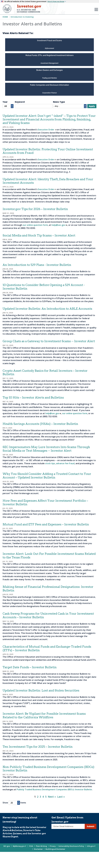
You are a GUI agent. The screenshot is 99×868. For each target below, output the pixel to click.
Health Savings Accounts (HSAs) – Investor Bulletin (40, 424)
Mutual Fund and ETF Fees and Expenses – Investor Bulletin (46, 524)
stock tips (50, 463)
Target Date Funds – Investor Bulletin (30, 667)
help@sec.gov (59, 225)
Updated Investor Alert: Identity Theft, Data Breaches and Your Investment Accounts (48, 181)
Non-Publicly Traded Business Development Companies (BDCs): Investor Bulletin (49, 769)
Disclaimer (38, 849)
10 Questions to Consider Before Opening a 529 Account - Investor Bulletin (44, 287)
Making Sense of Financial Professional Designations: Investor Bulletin (48, 589)
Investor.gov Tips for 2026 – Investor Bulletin (35, 209)
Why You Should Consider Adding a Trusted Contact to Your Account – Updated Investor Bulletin (47, 476)
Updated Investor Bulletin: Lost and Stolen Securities (41, 690)
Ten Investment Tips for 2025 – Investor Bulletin (38, 747)
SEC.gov (7, 846)
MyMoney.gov (20, 846)
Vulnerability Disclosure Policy (71, 846)
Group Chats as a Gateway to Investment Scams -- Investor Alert (49, 341)
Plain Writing (41, 846)
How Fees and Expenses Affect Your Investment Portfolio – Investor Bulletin (45, 502)
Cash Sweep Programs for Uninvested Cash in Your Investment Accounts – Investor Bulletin (48, 615)
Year (5, 102)
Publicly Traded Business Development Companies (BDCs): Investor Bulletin (54, 789)
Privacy (53, 846)
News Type (59, 102)
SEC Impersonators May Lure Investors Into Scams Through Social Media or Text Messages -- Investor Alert (46, 449)
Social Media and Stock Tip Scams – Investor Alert (39, 235)
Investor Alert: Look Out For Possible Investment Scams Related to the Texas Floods (49, 556)
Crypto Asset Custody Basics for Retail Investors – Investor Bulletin (45, 372)
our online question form (35, 225)
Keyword (20, 102)
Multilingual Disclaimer (55, 849)
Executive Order (47, 130)
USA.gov (91, 846)
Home (5, 17)
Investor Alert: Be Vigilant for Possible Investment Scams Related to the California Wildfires (44, 715)
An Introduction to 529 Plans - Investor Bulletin (37, 265)
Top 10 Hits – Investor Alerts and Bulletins (33, 398)
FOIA (31, 846)
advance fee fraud (65, 463)
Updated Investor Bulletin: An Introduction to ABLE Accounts (47, 309)
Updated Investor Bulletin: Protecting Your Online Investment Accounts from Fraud (48, 151)
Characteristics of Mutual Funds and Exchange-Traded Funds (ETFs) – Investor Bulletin (47, 648)
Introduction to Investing (22, 17)
